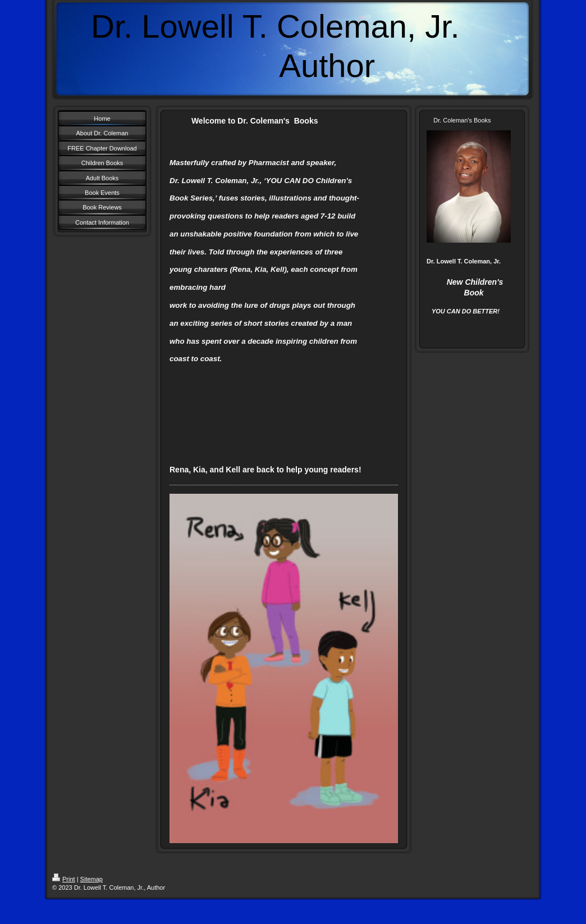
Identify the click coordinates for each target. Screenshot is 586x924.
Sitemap (91, 879)
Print (64, 879)
